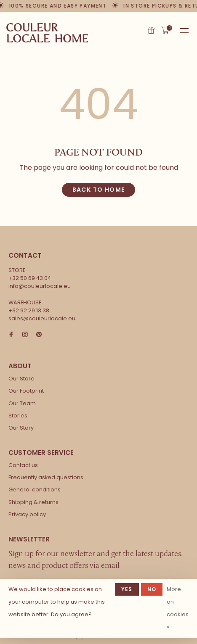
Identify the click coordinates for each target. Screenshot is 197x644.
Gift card (151, 30)
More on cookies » (178, 608)
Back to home (99, 190)
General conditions (35, 490)
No (152, 589)
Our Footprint (26, 391)
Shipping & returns (33, 502)
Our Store (21, 379)
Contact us (23, 465)
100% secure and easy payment (58, 6)
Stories (18, 416)
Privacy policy (27, 514)
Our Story (21, 428)
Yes (127, 589)
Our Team (22, 403)
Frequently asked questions (46, 477)
